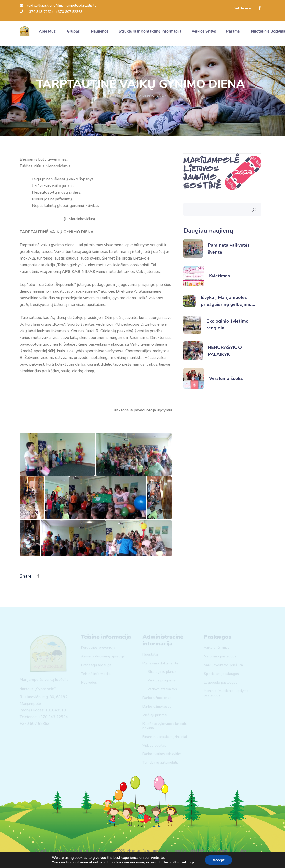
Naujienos (124, 95)
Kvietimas (220, 276)
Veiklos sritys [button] (204, 31)
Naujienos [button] (100, 31)
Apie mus (48, 31)
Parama (233, 31)
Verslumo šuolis (226, 378)
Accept (218, 860)
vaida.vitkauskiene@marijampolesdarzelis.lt (58, 6)
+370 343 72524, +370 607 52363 (51, 12)
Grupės (74, 31)
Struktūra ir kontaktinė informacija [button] (150, 31)
